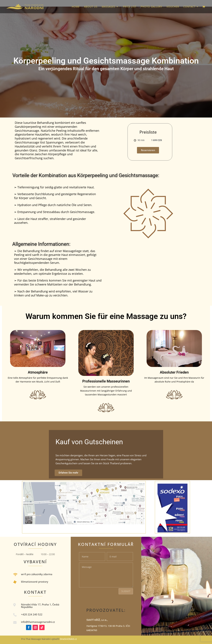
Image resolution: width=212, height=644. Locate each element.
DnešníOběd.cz (69, 639)
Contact (189, 7)
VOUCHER (173, 7)
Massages (108, 7)
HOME (76, 7)
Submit (126, 591)
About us (91, 7)
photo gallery (151, 7)
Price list (130, 7)
